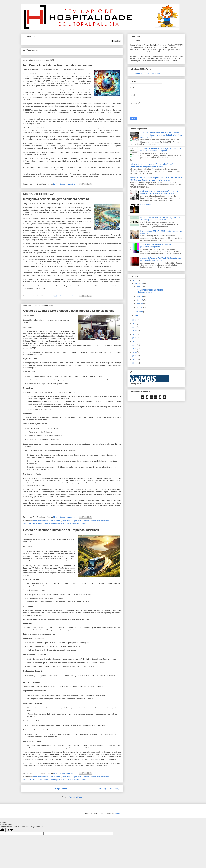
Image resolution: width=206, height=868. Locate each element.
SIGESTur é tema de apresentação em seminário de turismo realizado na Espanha (161, 150)
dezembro (139, 284)
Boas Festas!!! (146, 205)
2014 (135, 352)
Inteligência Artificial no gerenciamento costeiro (56, 199)
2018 (135, 338)
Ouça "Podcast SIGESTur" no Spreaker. (146, 73)
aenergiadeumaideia (41, 521)
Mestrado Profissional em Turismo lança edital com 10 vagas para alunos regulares (161, 219)
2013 (135, 356)
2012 (135, 359)
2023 (135, 320)
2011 (135, 363)
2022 (135, 324)
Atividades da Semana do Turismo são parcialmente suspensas (156, 246)
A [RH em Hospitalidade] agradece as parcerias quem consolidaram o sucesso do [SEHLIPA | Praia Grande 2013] (161, 135)
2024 (135, 280)
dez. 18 (140, 297)
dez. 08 (140, 304)
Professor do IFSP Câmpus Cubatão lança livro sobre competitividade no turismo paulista (160, 192)
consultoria (67, 521)
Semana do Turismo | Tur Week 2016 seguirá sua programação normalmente (161, 259)
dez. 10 (140, 300)
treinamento (77, 523)
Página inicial (61, 789)
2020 (135, 331)
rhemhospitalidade (30, 523)
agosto (138, 315)
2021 (135, 327)
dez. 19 (140, 287)
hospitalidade (77, 521)
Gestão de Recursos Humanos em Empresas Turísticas (61, 530)
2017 (135, 341)
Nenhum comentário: (68, 184)
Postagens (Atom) (75, 797)
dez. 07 (140, 307)
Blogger (118, 813)
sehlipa (41, 523)
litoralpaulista (95, 521)
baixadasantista (55, 521)
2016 (135, 345)
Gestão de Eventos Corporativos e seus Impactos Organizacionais (69, 311)
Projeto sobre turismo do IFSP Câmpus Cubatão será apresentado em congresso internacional (151, 165)
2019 (135, 334)
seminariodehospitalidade (54, 523)
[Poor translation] (10, 830)
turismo (85, 523)
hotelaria (86, 521)
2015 (135, 349)
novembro (139, 312)
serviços (68, 523)
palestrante (105, 521)
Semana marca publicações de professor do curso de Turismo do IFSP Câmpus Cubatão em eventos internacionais (156, 179)
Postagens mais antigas (110, 789)
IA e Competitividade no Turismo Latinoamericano (57, 65)
